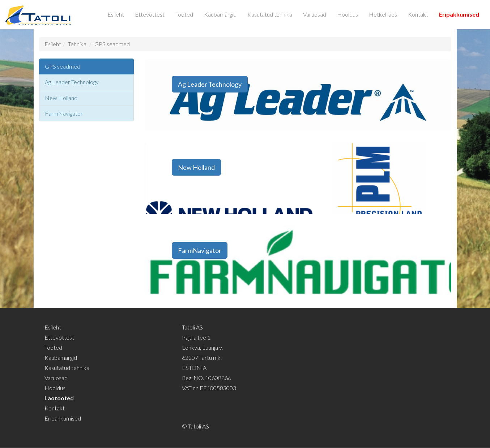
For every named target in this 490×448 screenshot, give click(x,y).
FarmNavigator (64, 113)
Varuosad (315, 14)
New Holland (61, 98)
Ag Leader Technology (72, 82)
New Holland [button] (196, 167)
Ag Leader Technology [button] (210, 84)
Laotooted (59, 398)
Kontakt (418, 14)
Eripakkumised (459, 14)
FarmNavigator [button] (200, 250)
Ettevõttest (150, 14)
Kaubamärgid (220, 14)
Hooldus (348, 14)
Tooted (184, 14)
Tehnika (77, 44)
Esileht (116, 14)
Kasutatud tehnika (270, 14)
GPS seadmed (112, 44)
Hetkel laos (383, 14)
